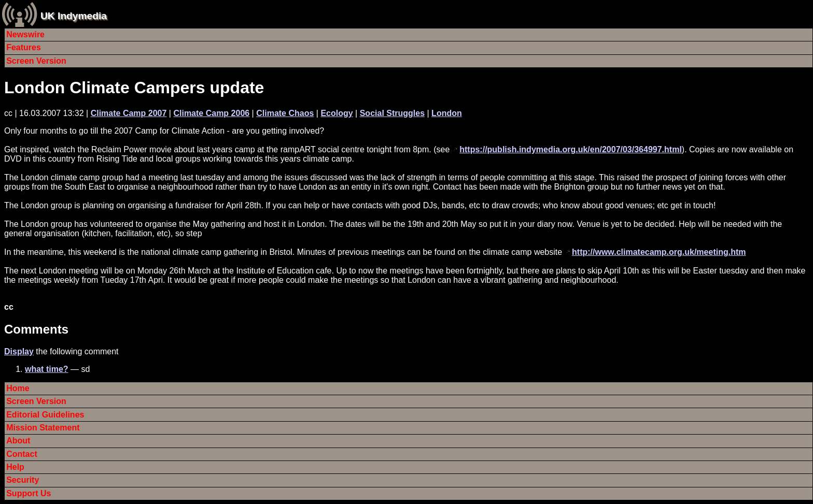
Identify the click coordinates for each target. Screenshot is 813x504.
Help (15, 467)
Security (23, 480)
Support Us (29, 493)
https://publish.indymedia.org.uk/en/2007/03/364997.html (571, 149)
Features (24, 47)
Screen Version (36, 61)
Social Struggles (392, 113)
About (18, 441)
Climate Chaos (285, 113)
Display (19, 351)
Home (18, 388)
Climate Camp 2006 (211, 113)
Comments (36, 329)
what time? (47, 369)
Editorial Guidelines (45, 415)
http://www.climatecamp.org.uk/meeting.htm (659, 252)
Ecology (337, 113)
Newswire (25, 34)
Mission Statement (43, 428)
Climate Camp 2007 (129, 113)
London (447, 113)
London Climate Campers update (134, 88)
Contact (22, 454)
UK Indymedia (74, 16)
